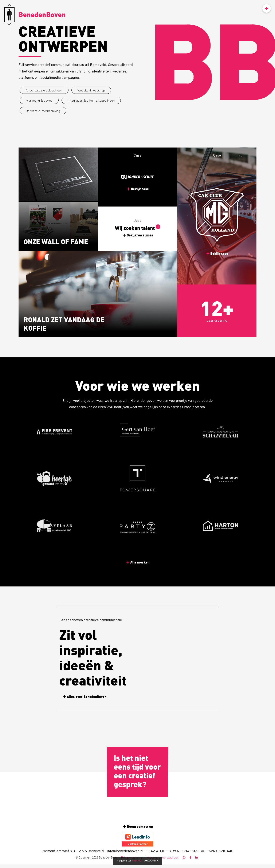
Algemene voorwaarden (163, 857)
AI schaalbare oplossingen (44, 90)
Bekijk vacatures (140, 235)
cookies (137, 861)
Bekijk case (140, 176)
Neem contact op (140, 826)
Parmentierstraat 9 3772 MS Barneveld (73, 851)
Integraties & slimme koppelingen (91, 100)
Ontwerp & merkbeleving (43, 111)
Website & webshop (91, 90)
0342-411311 (156, 851)
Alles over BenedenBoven (87, 697)
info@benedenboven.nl (125, 851)
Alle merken (140, 562)
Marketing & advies (39, 100)
